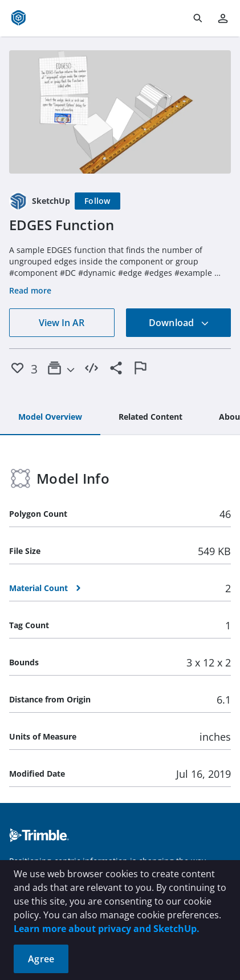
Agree (41, 959)
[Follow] (97, 201)
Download (179, 323)
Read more (30, 290)
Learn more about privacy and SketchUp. (107, 929)
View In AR (62, 323)
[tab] (50, 417)
